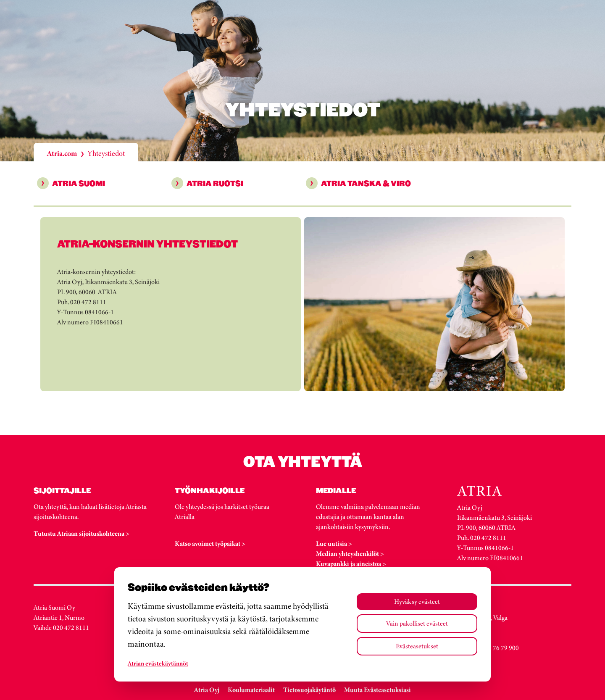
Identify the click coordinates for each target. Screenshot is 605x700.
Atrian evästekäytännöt (158, 663)
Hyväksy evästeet (417, 601)
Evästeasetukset (417, 646)
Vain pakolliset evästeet (417, 623)
